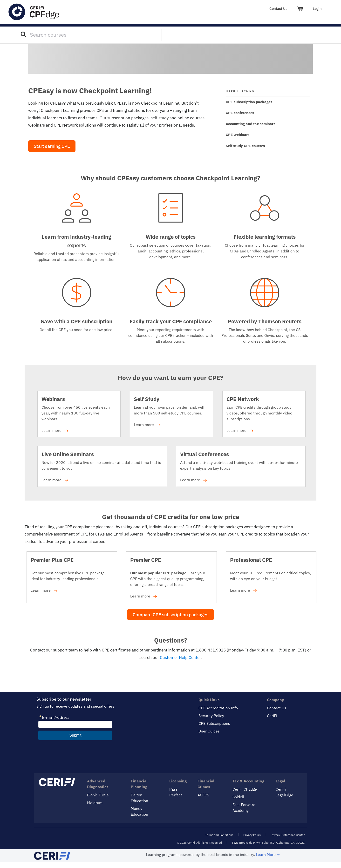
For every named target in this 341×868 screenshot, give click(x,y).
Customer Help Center (180, 658)
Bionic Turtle (98, 795)
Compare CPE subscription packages (170, 615)
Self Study (147, 399)
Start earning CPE (52, 146)
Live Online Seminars (68, 454)
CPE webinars (238, 135)
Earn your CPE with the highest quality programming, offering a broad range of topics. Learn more (168, 578)
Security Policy (211, 716)
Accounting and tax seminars (251, 124)
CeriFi (272, 716)
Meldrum (95, 803)
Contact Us (278, 9)
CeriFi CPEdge (245, 789)
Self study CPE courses (245, 146)
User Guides (209, 731)
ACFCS (203, 795)
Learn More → (268, 854)
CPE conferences (240, 113)
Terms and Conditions (219, 835)
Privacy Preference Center (288, 835)
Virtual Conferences (205, 454)
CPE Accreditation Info (218, 708)
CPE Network (243, 399)
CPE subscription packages (249, 102)
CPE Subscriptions (214, 723)
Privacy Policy (252, 835)
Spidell (238, 797)
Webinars (53, 399)
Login (317, 9)
